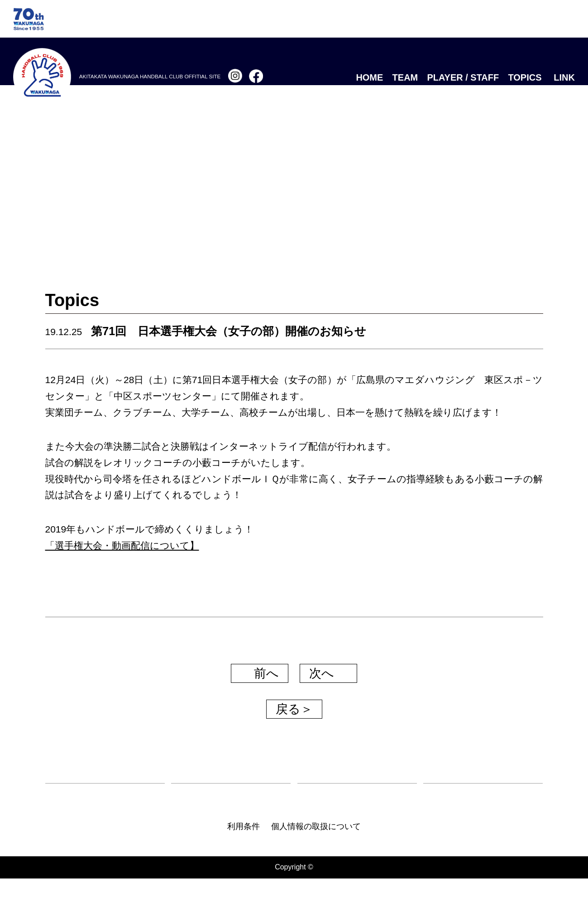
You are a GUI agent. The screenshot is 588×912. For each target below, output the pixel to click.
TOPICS (525, 77)
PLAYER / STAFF (463, 77)
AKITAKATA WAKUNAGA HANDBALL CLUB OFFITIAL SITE (150, 76)
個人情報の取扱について (316, 860)
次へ (329, 673)
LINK (564, 77)
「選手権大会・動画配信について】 (122, 545)
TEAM (405, 77)
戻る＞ (294, 709)
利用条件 (244, 860)
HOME (369, 77)
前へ (259, 673)
